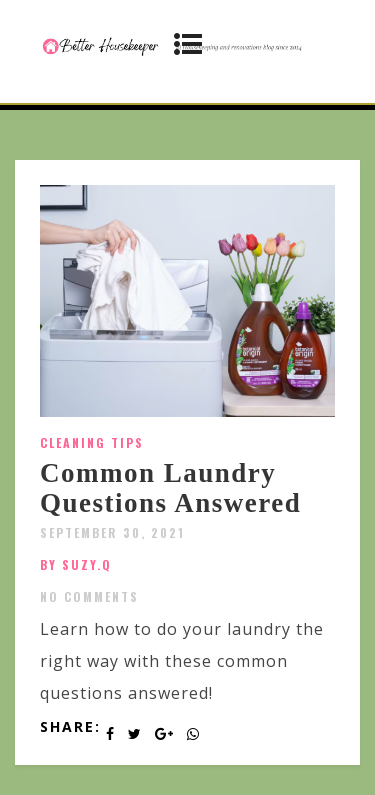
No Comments (89, 596)
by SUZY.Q (76, 564)
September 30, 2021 (112, 532)
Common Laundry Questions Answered (170, 488)
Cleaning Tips (92, 442)
